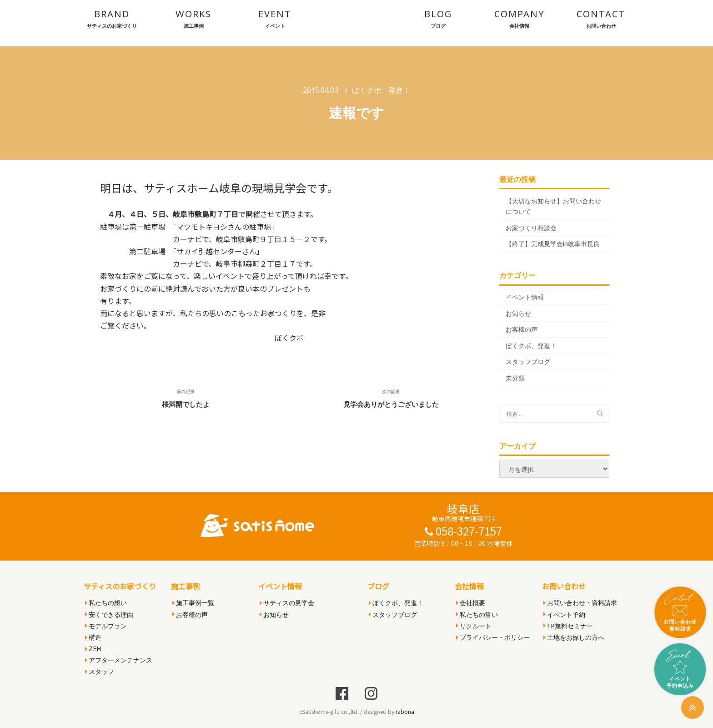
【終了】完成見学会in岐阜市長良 (553, 244)
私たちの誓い (477, 614)
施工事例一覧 (193, 603)
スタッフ (100, 671)
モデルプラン (106, 626)
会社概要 (471, 603)
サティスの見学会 (287, 603)
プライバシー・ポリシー (493, 637)
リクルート (474, 626)
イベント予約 (564, 614)
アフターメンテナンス (119, 660)
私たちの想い (106, 603)
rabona (405, 711)
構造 (93, 637)
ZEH (93, 649)
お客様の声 (522, 329)
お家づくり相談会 (531, 228)
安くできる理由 (109, 614)
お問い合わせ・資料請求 (580, 603)
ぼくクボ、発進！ (381, 90)
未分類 (515, 378)
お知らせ (518, 313)
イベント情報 (525, 297)
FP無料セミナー (568, 626)
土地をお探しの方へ (574, 637)
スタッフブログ (528, 361)
